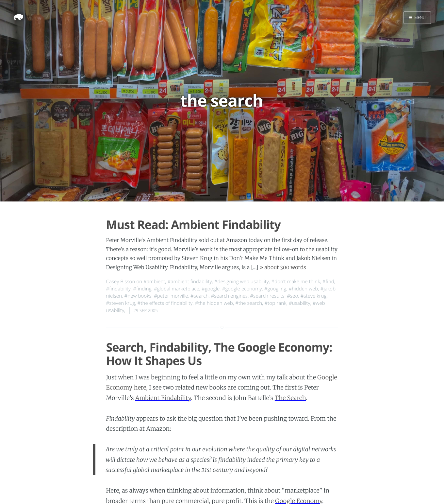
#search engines (229, 296)
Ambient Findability (163, 398)
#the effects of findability (165, 303)
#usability (299, 303)
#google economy (242, 289)
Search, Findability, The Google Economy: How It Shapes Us (219, 354)
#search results (267, 296)
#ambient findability (190, 282)
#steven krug (121, 303)
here (140, 387)
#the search (249, 303)
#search (199, 296)
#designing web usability (242, 282)
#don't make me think (296, 282)
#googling (275, 289)
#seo (292, 296)
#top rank (275, 303)
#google (211, 289)
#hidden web (303, 289)
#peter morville (171, 296)
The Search (290, 398)
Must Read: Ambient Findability (193, 225)
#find (328, 282)
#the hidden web (214, 303)
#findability (119, 289)
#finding (142, 289)
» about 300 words (283, 268)
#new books (138, 296)
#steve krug (314, 296)
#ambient (154, 282)
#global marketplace (177, 289)
